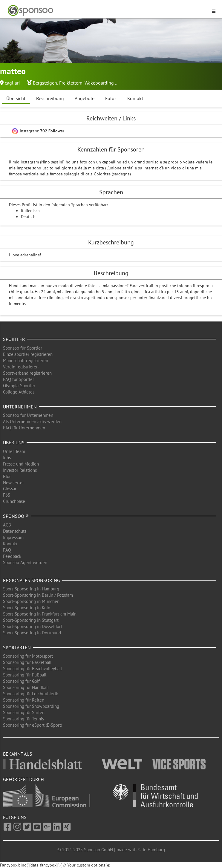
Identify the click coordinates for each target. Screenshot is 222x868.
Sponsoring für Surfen (24, 712)
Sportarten (17, 647)
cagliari (12, 83)
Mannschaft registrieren (26, 360)
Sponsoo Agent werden (25, 562)
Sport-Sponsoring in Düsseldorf (33, 626)
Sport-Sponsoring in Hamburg (31, 589)
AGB (7, 525)
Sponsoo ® (16, 516)
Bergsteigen (45, 83)
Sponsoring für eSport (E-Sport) (33, 725)
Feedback (12, 556)
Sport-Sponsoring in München (31, 601)
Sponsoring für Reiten (24, 700)
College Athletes (19, 392)
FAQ (7, 550)
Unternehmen (20, 407)
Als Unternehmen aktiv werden (32, 421)
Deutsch (28, 217)
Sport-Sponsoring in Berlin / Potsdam (38, 595)
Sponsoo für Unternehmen (28, 415)
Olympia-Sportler (19, 386)
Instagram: (38, 131)
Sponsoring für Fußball (25, 675)
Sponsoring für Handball (26, 687)
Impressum (13, 537)
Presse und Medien (21, 464)
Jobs (7, 458)
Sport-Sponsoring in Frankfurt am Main (40, 614)
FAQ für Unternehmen (24, 428)
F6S (7, 495)
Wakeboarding (99, 83)
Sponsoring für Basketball (27, 662)
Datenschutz (15, 531)
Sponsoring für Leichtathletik (30, 694)
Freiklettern (71, 83)
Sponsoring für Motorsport (28, 656)
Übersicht (16, 98)
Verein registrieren (21, 367)
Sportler (14, 339)
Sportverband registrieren (27, 373)
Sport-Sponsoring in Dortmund (32, 633)
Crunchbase (14, 501)
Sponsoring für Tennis (23, 719)
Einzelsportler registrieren (28, 354)
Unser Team (14, 451)
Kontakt (135, 98)
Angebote (85, 98)
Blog (7, 476)
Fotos (111, 98)
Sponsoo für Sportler (23, 348)
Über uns (14, 443)
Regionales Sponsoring (32, 580)
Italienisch (30, 211)
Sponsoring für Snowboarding (31, 706)
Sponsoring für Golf (21, 681)
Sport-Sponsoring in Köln (27, 608)
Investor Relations (20, 470)
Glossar (10, 489)
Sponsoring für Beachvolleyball (32, 669)
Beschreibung (50, 98)
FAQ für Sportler (19, 379)
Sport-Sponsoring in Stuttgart (31, 620)
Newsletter (13, 483)
